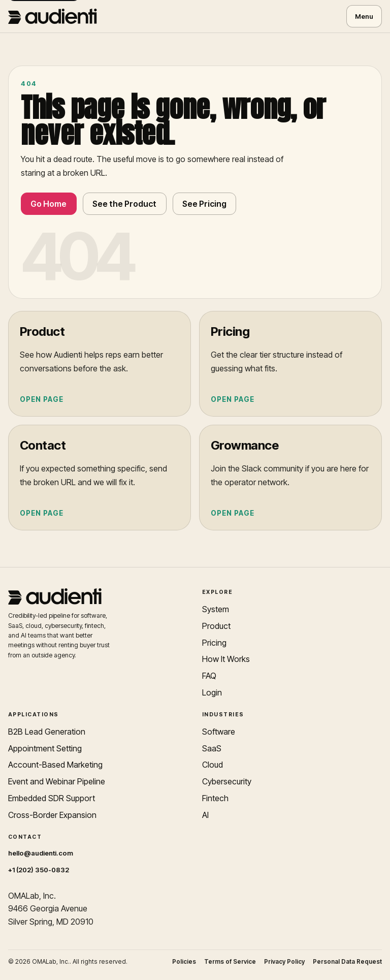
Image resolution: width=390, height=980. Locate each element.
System (216, 609)
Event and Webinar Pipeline (57, 781)
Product (216, 626)
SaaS (212, 748)
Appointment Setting (45, 748)
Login (212, 692)
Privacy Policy (284, 962)
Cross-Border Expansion (52, 815)
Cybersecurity (227, 781)
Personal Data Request (347, 962)
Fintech (215, 798)
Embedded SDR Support (52, 798)
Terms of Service (230, 962)
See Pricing (204, 204)
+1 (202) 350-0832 (39, 870)
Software (219, 732)
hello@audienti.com (41, 853)
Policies (184, 962)
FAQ (209, 676)
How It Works (226, 659)
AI (205, 815)
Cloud (213, 765)
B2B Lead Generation (47, 732)
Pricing (214, 643)
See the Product (124, 204)
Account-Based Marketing (55, 765)
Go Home (48, 204)
